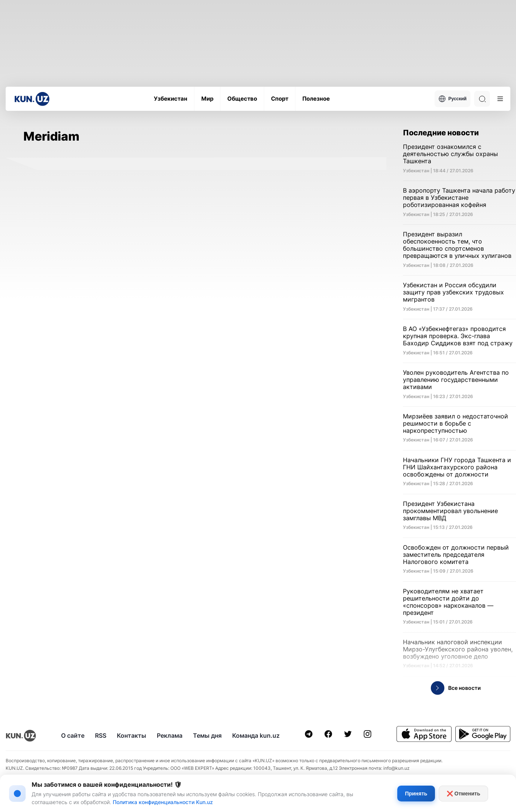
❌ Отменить (463, 794)
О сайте (73, 735)
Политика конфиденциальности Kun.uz (163, 802)
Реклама (170, 735)
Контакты (132, 735)
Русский (453, 99)
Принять (416, 794)
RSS (101, 735)
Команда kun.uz (256, 735)
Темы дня (207, 735)
